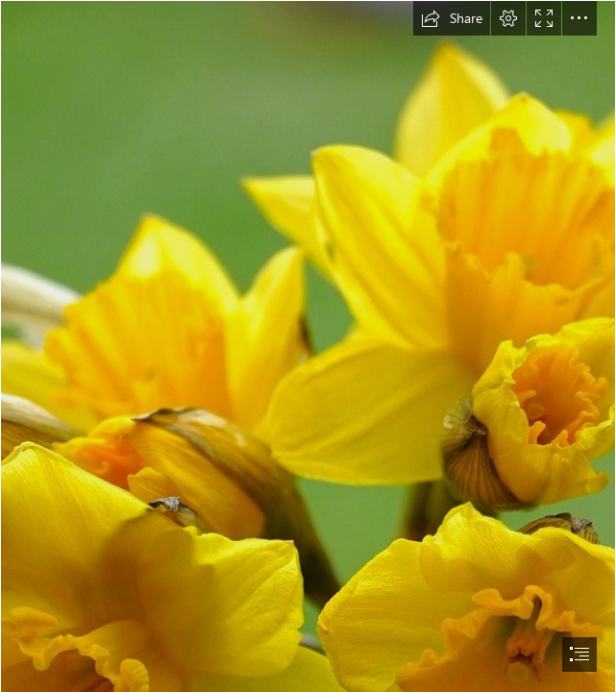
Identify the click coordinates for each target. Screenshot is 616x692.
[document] (308, 346)
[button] (452, 18)
